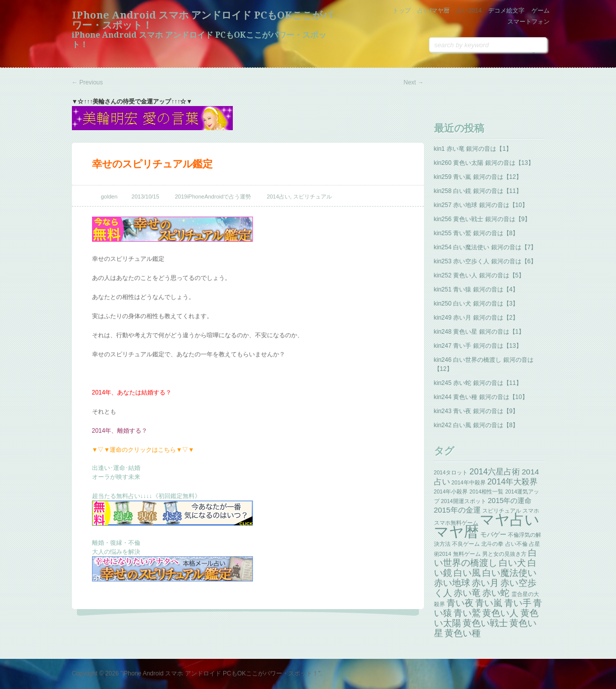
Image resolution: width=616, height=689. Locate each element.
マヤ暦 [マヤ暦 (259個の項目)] (456, 531)
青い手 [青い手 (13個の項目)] (518, 603)
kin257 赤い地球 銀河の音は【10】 (481, 205)
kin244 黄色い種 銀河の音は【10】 (481, 397)
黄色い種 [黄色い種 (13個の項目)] (463, 633)
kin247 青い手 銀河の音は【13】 (478, 346)
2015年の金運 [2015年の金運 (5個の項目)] (457, 510)
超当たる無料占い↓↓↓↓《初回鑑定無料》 (146, 496)
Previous (87, 82)
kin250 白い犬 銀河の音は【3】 (476, 304)
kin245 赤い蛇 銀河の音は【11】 (478, 383)
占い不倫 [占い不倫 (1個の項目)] (516, 544)
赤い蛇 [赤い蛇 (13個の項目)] (496, 593)
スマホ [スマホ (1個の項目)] (531, 511)
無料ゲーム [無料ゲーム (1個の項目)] (467, 554)
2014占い (278, 196)
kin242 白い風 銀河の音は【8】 (476, 425)
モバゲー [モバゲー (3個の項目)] (493, 534)
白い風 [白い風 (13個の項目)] (467, 573)
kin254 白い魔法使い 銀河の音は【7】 (486, 247)
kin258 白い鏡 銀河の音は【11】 (478, 191)
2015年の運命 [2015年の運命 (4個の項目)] (510, 501)
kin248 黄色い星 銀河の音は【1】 (479, 332)
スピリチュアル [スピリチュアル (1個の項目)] (502, 511)
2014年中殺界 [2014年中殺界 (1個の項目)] (469, 482)
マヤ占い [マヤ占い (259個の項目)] (510, 519)
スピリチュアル (313, 196)
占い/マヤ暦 (433, 11)
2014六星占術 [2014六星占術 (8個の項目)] (495, 471)
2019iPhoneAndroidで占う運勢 (213, 196)
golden (109, 196)
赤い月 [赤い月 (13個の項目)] (485, 583)
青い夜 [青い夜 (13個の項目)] (460, 603)
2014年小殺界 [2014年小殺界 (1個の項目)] (451, 491)
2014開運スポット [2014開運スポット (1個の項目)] (464, 501)
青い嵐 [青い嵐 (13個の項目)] (489, 603)
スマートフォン (529, 22)
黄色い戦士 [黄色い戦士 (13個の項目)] (485, 623)
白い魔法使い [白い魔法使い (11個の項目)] (509, 573)
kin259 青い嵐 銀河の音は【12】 (478, 177)
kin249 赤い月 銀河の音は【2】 (476, 318)
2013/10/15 (146, 196)
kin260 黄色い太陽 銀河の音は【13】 (484, 163)
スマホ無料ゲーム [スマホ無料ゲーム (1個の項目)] (456, 523)
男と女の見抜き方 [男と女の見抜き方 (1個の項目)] (504, 554)
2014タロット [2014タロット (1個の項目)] (451, 472)
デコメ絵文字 (506, 11)
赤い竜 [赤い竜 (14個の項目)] (467, 593)
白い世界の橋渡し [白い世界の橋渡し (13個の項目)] (486, 558)
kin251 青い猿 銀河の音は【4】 (476, 289)
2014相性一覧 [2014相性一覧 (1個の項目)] (487, 491)
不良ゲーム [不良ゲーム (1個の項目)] (466, 544)
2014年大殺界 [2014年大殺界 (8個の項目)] (513, 481)
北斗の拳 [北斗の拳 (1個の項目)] (492, 544)
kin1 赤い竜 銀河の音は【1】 (473, 149)
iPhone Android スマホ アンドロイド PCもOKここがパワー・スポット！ (202, 20)
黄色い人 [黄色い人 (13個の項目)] (500, 613)
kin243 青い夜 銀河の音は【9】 (476, 411)
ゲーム (541, 11)
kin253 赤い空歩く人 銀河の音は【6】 (486, 261)
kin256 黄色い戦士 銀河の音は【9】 (482, 219)
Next (413, 82)
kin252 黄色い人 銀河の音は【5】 (479, 275)
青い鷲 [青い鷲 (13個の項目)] (467, 613)
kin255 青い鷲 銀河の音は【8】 (476, 233)
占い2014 (469, 11)
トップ (402, 11)
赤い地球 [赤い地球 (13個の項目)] (452, 583)
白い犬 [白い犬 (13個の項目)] (512, 563)
